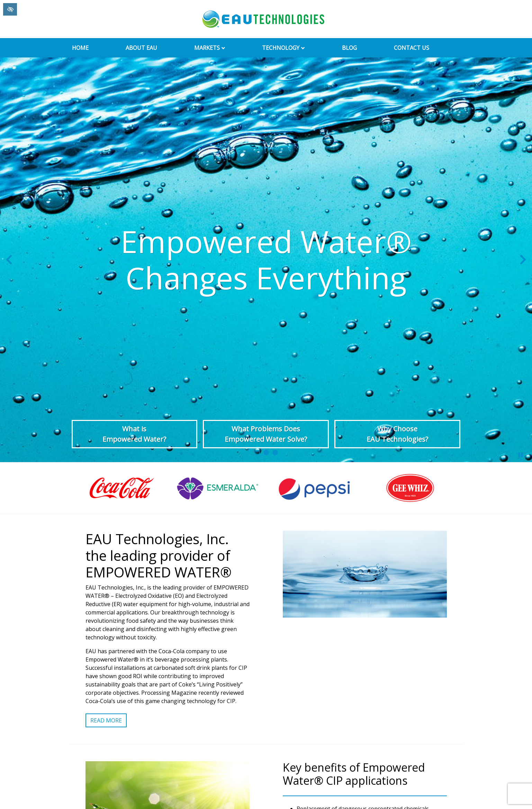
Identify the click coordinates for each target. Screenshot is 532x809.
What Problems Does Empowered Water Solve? (266, 434)
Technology (285, 48)
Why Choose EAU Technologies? (397, 434)
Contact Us (412, 48)
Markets (211, 48)
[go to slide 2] (266, 452)
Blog (349, 48)
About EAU (141, 48)
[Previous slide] (9, 260)
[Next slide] (523, 260)
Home (80, 48)
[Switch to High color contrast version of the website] (10, 9)
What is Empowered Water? (134, 434)
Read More (106, 720)
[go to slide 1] (257, 452)
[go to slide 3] (275, 452)
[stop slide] (521, 455)
